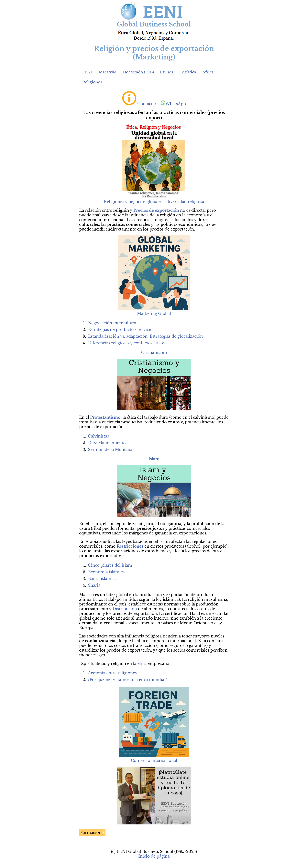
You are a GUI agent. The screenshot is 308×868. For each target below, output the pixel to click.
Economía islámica (106, 572)
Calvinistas (98, 436)
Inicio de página (154, 856)
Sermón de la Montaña (110, 449)
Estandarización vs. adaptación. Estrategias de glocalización (145, 336)
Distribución (125, 609)
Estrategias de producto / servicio (120, 330)
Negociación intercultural (113, 323)
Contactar (147, 104)
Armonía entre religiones (112, 673)
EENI (87, 72)
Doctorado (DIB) (138, 72)
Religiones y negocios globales (133, 202)
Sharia (94, 585)
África (208, 72)
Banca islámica (102, 579)
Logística (188, 72)
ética (142, 664)
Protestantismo (105, 417)
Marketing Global (154, 311)
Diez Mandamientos (108, 443)
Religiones (92, 82)
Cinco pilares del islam (110, 565)
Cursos (167, 72)
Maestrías (108, 72)
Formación (91, 832)
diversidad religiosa (185, 202)
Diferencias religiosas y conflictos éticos (126, 343)
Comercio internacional (154, 760)
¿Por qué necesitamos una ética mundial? (127, 680)
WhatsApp (173, 104)
